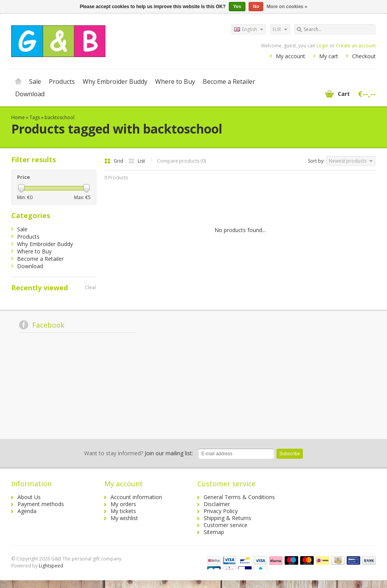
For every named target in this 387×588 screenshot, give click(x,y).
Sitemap (214, 532)
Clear (91, 287)
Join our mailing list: (139, 453)
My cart (329, 56)
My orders (123, 504)
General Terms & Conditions (239, 497)
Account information (136, 497)
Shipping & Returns (227, 518)
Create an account (356, 46)
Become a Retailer (229, 82)
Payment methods (41, 504)
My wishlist (124, 518)
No (256, 7)
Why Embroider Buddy (115, 82)
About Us (29, 497)
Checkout (364, 56)
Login (322, 46)
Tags (35, 117)
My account (290, 56)
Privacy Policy (221, 511)
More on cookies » (287, 7)
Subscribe (289, 454)
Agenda (27, 511)
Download (30, 94)
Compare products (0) (181, 161)
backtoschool (60, 117)
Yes (237, 7)
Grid (114, 161)
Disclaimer (217, 504)
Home (18, 82)
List (137, 161)
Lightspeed (51, 566)
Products (62, 82)
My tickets (123, 511)
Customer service (225, 525)
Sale (35, 82)
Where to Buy (175, 82)
